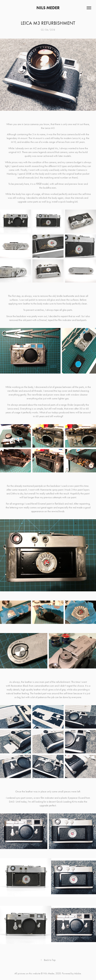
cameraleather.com (44, 686)
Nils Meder (48, 8)
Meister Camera (76, 170)
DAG (12, 802)
